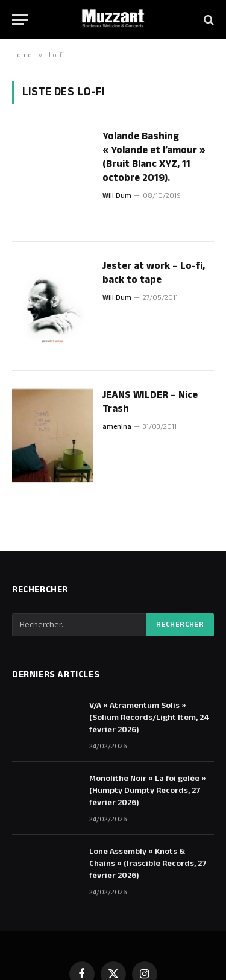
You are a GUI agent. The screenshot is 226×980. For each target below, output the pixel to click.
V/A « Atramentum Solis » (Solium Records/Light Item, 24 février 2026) (149, 718)
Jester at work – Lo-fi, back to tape (154, 273)
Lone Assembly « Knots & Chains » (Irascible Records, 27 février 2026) (148, 864)
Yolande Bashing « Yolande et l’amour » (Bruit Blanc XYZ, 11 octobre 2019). (154, 157)
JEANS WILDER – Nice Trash (150, 402)
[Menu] (20, 20)
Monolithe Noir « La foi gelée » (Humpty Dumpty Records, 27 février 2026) (148, 791)
